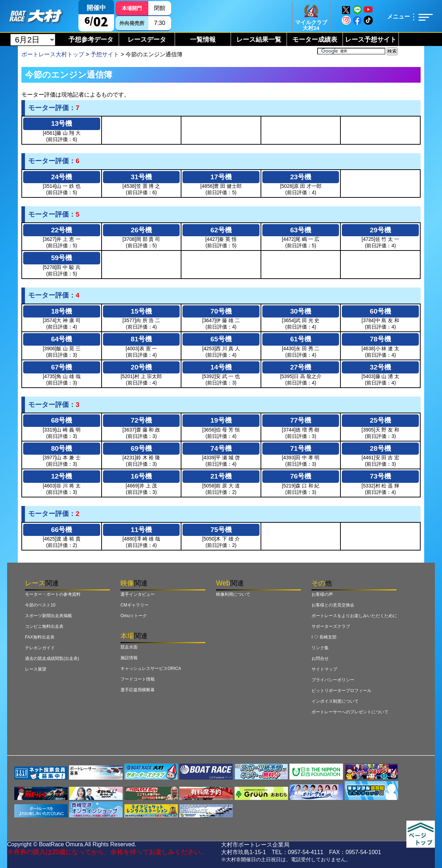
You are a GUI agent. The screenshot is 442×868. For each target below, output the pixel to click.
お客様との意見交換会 (333, 605)
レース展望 (36, 669)
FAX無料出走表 (40, 637)
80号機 (61, 448)
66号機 (61, 530)
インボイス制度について (335, 701)
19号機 (221, 420)
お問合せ (320, 658)
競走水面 (129, 647)
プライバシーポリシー (333, 680)
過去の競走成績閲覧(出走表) (52, 658)
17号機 (221, 177)
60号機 (381, 311)
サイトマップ (324, 669)
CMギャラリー (135, 605)
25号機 (381, 420)
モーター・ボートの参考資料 (53, 594)
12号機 (61, 476)
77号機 (301, 420)
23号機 (301, 177)
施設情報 (129, 658)
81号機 (141, 339)
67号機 (61, 367)
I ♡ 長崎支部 (324, 637)
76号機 (301, 476)
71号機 (301, 448)
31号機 (141, 177)
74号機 (221, 448)
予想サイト (105, 54)
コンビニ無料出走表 (44, 626)
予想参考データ (91, 40)
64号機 (61, 339)
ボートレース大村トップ (53, 54)
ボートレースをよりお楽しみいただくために (354, 616)
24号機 (61, 177)
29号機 (381, 230)
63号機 (301, 230)
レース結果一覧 (259, 40)
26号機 (141, 230)
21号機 (221, 476)
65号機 (221, 339)
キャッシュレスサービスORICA (151, 668)
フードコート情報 (138, 679)
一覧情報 (203, 40)
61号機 (301, 339)
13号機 (61, 123)
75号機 (221, 530)
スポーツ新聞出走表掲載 (48, 616)
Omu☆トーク (134, 616)
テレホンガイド (40, 648)
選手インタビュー (138, 594)
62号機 (221, 230)
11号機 (141, 530)
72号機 (141, 420)
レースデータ (147, 40)
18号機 (61, 311)
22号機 (61, 230)
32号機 (381, 367)
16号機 (141, 476)
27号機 (301, 367)
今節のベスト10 (40, 605)
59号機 (61, 258)
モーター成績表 (315, 40)
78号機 (381, 339)
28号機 (381, 448)
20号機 (141, 367)
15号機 (141, 311)
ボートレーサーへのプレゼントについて (350, 712)
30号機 (301, 311)
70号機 (221, 311)
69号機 (141, 448)
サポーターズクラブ (331, 626)
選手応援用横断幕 (138, 690)
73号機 (381, 476)
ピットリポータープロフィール (341, 691)
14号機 (221, 367)
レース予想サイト (371, 40)
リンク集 (320, 648)
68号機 (61, 420)
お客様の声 (322, 594)
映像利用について (233, 594)
